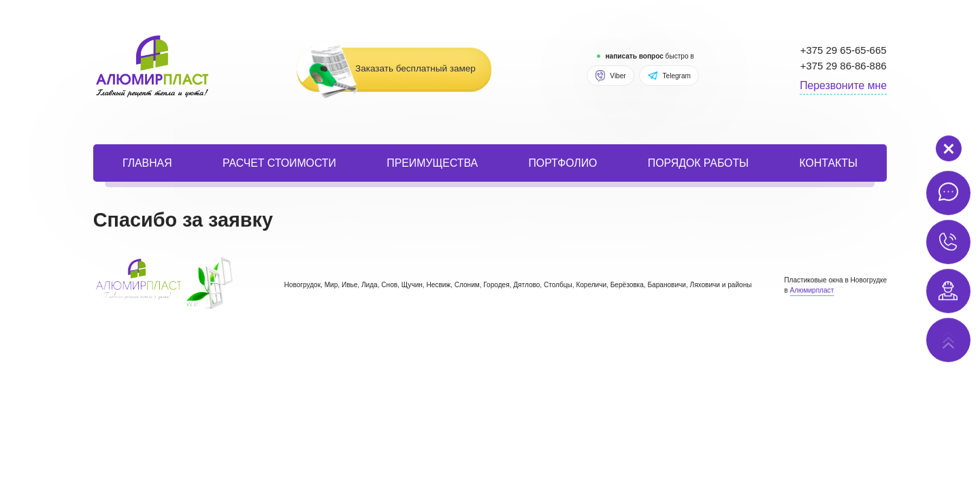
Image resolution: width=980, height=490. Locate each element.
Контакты (829, 163)
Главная (147, 163)
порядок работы (698, 163)
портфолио (562, 163)
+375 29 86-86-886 (844, 66)
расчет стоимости (279, 163)
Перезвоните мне (843, 85)
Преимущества (432, 163)
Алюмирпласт (812, 290)
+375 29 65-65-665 (844, 50)
